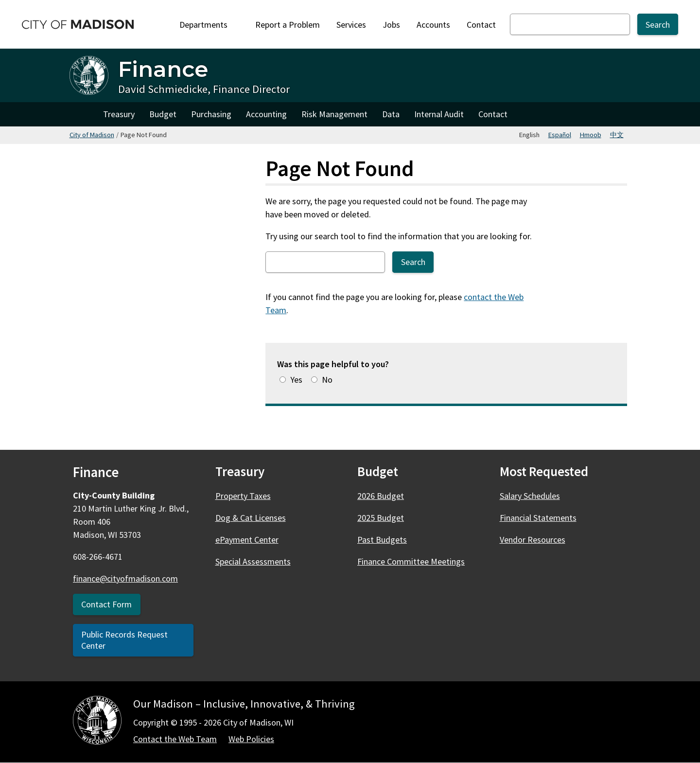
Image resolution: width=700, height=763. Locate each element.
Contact (481, 25)
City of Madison (92, 135)
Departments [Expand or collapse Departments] (209, 25)
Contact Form (106, 604)
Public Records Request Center (124, 640)
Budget (163, 114)
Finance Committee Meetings (411, 561)
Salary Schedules (530, 496)
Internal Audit (439, 114)
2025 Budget (381, 518)
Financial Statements (538, 518)
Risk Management (334, 114)
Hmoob (591, 135)
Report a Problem (288, 25)
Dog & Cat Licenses (251, 518)
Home (83, 114)
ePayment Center (247, 540)
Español (560, 135)
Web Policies (251, 739)
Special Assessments (253, 561)
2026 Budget (381, 496)
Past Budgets (382, 540)
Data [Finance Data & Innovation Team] (391, 114)
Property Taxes (243, 496)
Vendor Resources (533, 540)
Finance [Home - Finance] (163, 69)
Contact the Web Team (175, 739)
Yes (296, 380)
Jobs (391, 25)
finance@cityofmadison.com (125, 578)
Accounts (433, 25)
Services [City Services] (351, 25)
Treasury (119, 114)
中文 (617, 135)
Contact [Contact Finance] (493, 114)
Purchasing (211, 114)
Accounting (266, 114)
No (327, 380)
